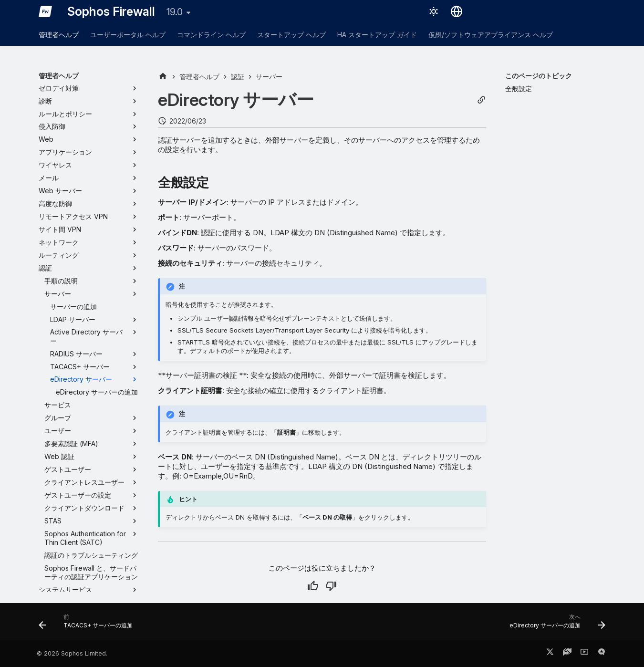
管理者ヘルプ (59, 35)
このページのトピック (539, 76)
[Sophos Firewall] (45, 11)
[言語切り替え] (457, 11)
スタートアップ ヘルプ (291, 35)
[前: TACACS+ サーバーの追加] (88, 625)
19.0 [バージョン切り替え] (175, 12)
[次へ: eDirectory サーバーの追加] (555, 625)
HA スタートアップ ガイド (377, 35)
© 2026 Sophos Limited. (72, 653)
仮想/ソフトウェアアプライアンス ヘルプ (491, 35)
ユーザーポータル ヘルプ (128, 35)
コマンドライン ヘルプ (211, 35)
